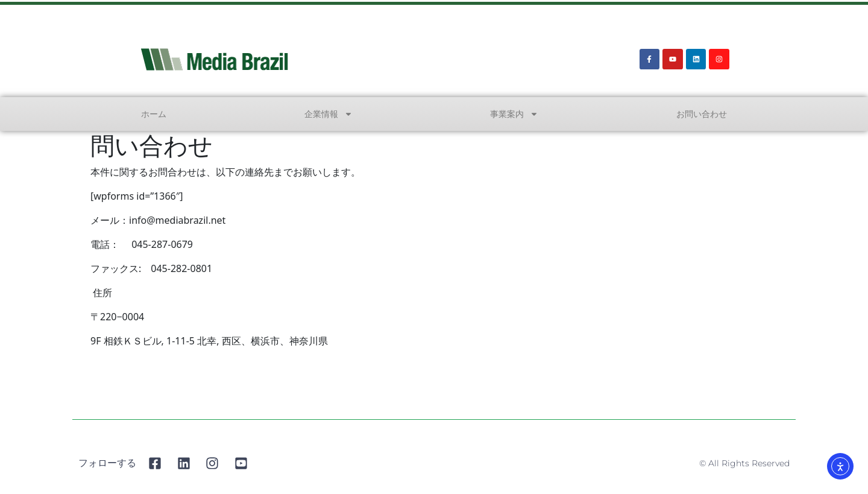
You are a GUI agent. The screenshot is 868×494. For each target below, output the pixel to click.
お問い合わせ (702, 114)
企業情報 (329, 114)
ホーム (154, 114)
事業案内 (514, 114)
